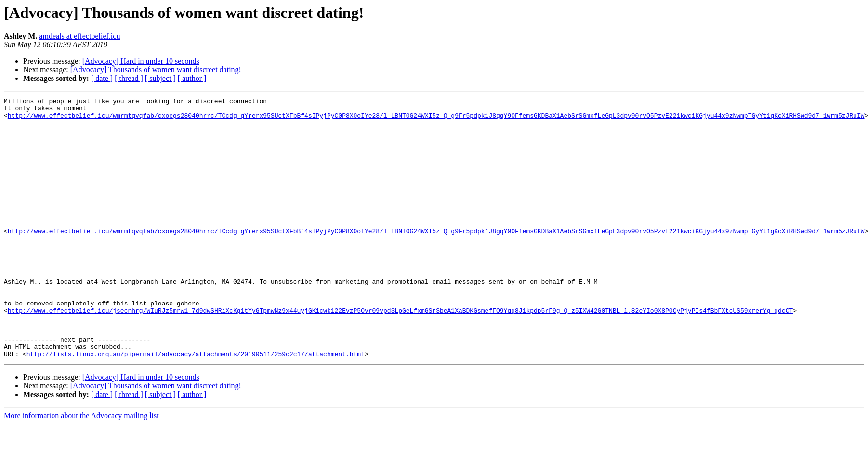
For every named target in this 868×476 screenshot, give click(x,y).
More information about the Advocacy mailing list (81, 468)
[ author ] (192, 78)
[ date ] (102, 78)
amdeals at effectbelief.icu (79, 36)
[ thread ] (129, 78)
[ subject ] (160, 78)
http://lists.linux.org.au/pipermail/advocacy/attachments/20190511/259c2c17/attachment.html (196, 406)
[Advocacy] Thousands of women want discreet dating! (156, 70)
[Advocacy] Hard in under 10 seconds (141, 61)
